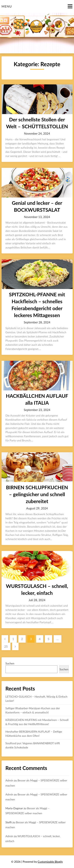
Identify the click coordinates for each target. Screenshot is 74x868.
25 (6, 646)
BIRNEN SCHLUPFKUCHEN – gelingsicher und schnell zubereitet (37, 494)
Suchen (10, 663)
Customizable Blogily (50, 862)
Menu (7, 6)
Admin (9, 780)
